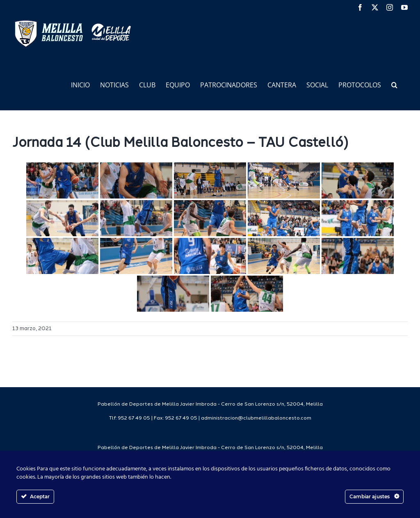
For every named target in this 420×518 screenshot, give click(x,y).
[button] (394, 84)
